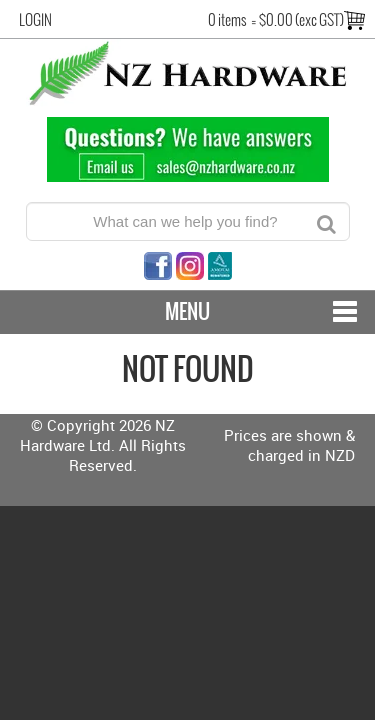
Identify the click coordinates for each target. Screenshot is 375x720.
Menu (187, 311)
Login (35, 20)
